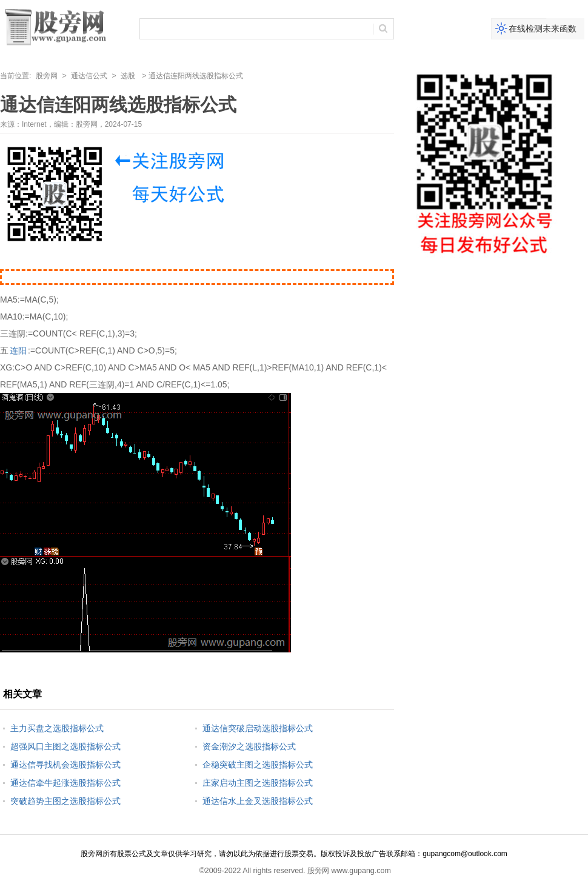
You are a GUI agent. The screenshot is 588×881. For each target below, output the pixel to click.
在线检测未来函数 (543, 28)
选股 (128, 76)
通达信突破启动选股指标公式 (258, 728)
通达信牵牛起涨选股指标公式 (65, 783)
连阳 (18, 350)
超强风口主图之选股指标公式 (65, 746)
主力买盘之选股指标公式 (57, 728)
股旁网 (47, 76)
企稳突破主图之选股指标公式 (258, 765)
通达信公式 (89, 76)
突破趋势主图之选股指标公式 (65, 801)
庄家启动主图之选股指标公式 (258, 783)
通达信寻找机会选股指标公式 (65, 765)
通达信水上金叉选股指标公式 (258, 801)
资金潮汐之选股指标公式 (249, 746)
